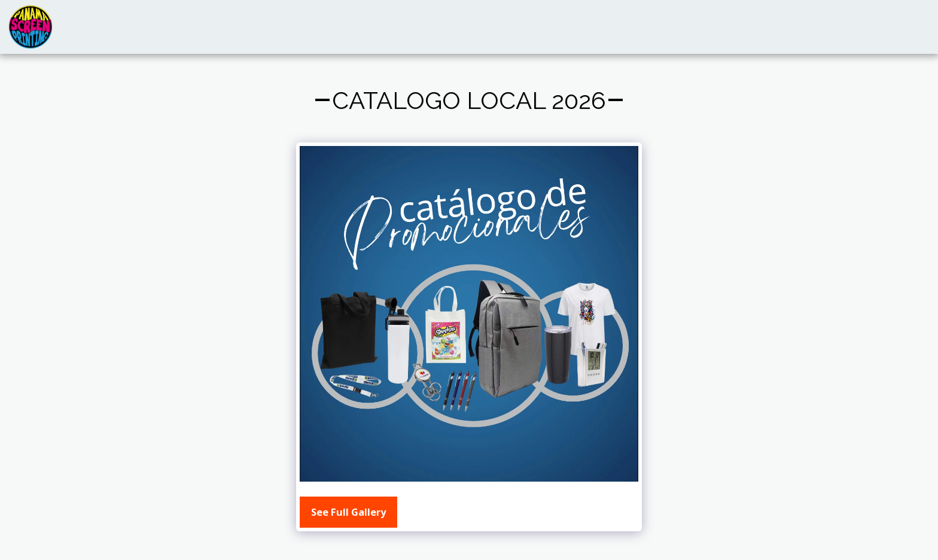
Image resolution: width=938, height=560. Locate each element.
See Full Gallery (348, 512)
